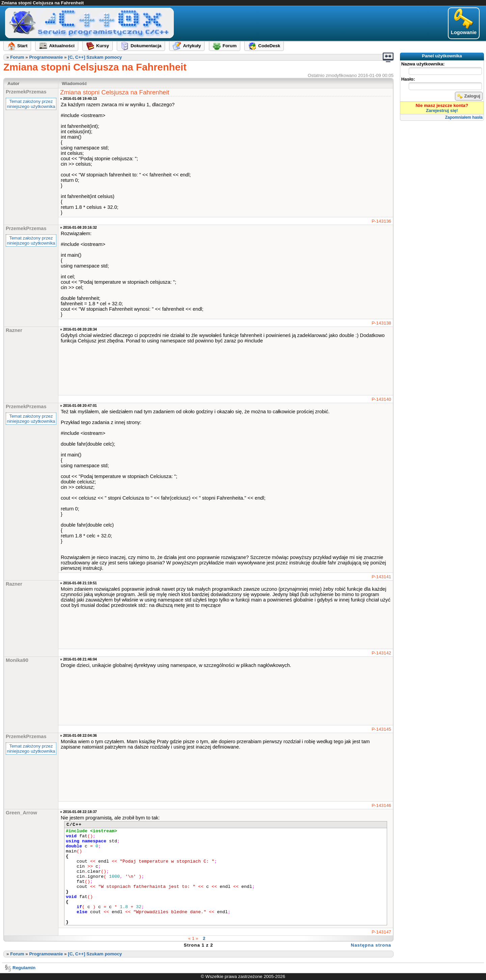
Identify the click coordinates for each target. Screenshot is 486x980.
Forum (17, 57)
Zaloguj (469, 96)
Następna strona (371, 945)
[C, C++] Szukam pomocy (95, 57)
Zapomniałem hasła (464, 117)
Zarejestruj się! (442, 110)
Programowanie (46, 57)
